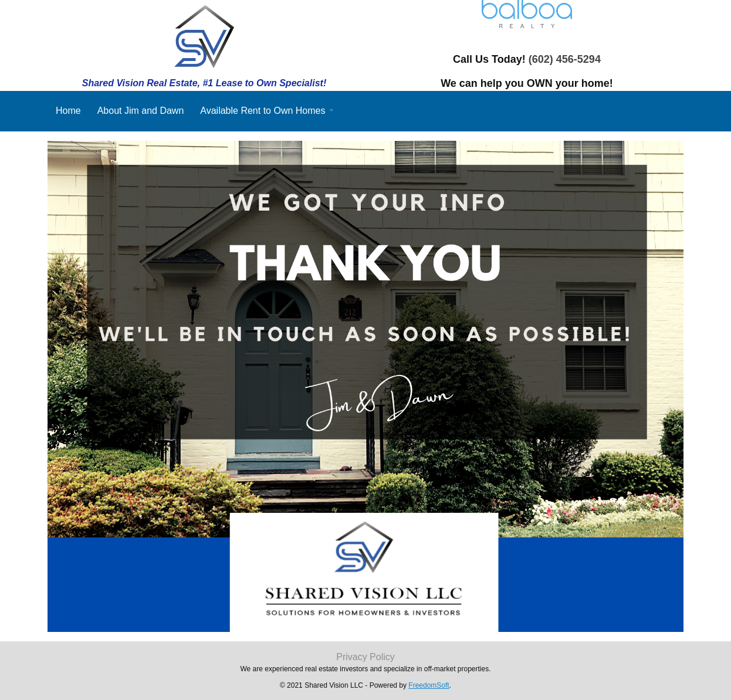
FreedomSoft (429, 685)
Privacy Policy (365, 657)
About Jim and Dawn (141, 111)
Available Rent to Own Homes (263, 111)
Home (68, 111)
